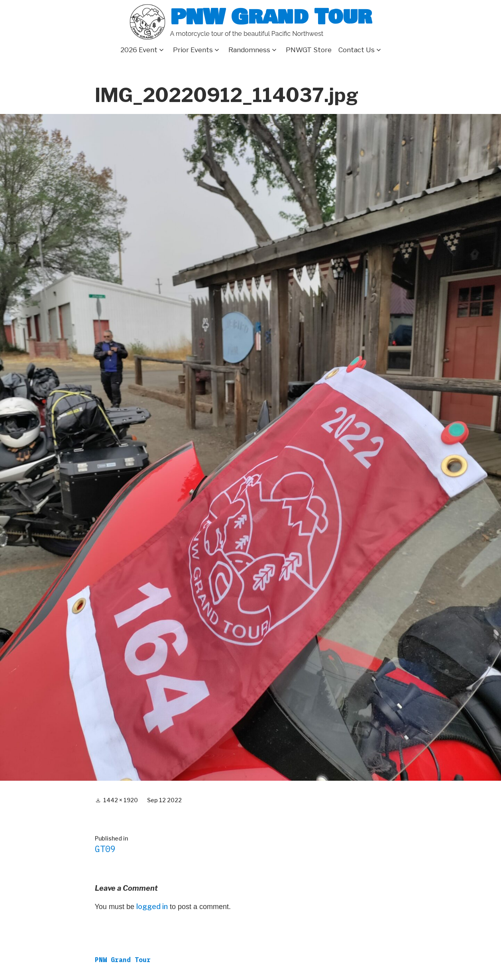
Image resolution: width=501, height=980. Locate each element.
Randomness (249, 50)
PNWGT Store (309, 50)
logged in (152, 906)
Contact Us (357, 50)
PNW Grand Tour (271, 17)
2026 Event (139, 50)
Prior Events (193, 50)
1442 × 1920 (121, 800)
